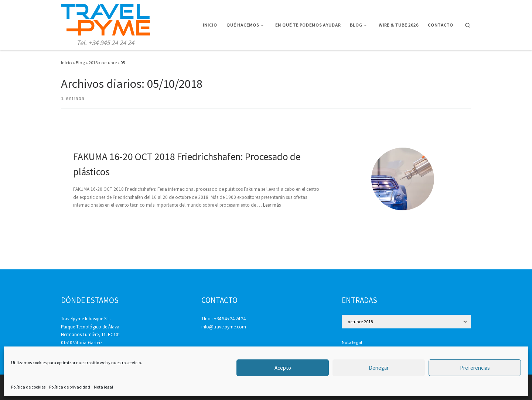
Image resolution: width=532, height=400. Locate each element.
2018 (93, 63)
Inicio (66, 63)
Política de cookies (28, 387)
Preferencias (475, 368)
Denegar (379, 368)
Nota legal (103, 387)
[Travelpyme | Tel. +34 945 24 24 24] (105, 18)
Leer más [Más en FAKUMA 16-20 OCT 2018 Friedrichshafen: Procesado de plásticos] (272, 205)
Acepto (283, 368)
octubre (109, 63)
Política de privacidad (70, 387)
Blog (80, 63)
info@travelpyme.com (224, 327)
